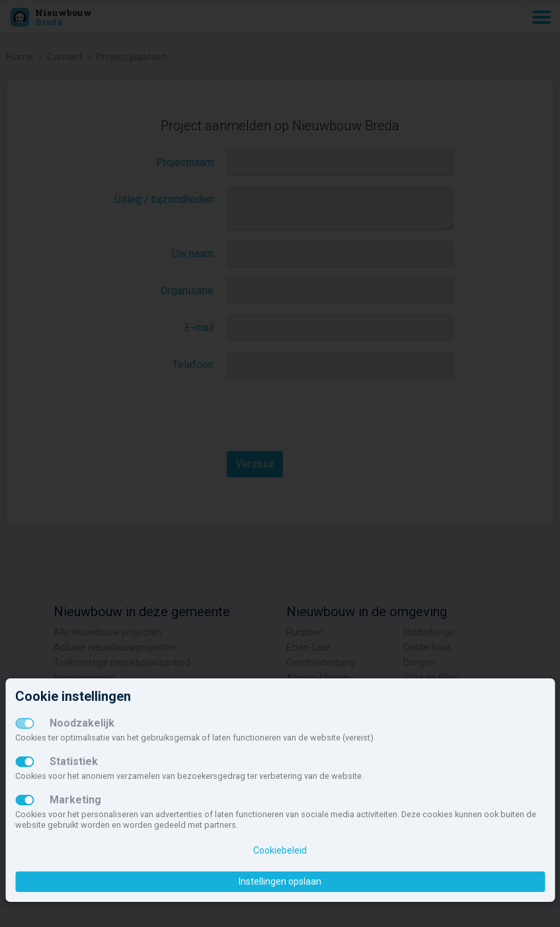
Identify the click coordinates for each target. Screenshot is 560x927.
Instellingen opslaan (280, 881)
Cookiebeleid (280, 850)
